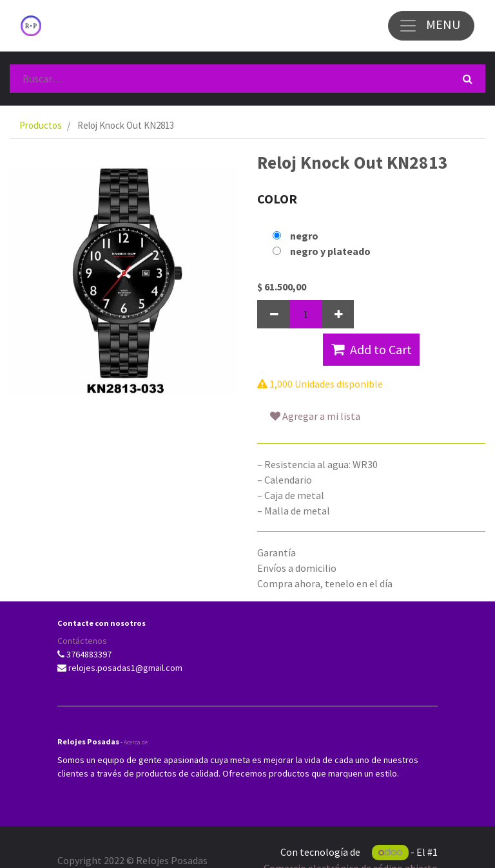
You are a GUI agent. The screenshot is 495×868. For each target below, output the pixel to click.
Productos (41, 125)
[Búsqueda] (468, 79)
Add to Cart (372, 349)
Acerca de (136, 742)
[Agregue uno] (338, 314)
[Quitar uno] (273, 314)
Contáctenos (82, 641)
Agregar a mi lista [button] (315, 416)
